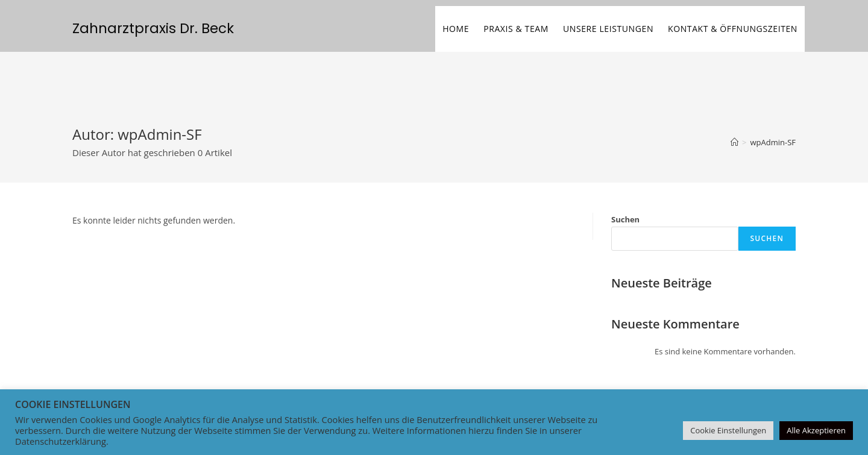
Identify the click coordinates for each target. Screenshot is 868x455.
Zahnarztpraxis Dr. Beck (153, 28)
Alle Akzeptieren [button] (816, 430)
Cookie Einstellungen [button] (728, 430)
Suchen (625, 219)
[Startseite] (734, 142)
